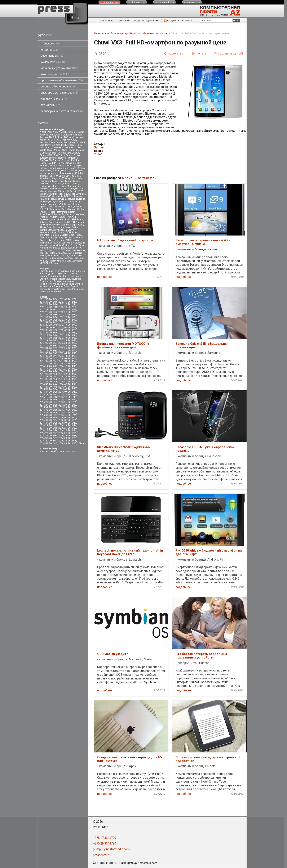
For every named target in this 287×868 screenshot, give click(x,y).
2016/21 (63, 428)
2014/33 (63, 377)
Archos (43, 140)
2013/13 (44, 335)
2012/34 (53, 317)
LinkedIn (58, 184)
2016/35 (72, 436)
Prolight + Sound (58, 217)
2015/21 (63, 400)
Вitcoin (43, 256)
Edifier (62, 155)
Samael (50, 271)
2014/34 (72, 377)
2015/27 (44, 405)
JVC (79, 176)
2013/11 (63, 333)
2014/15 (53, 366)
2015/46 (72, 415)
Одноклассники (74, 256)
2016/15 (44, 428)
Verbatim (44, 243)
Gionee (43, 168)
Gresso (81, 168)
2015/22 (72, 400)
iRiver (50, 176)
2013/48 (63, 356)
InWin (63, 173)
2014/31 (44, 377)
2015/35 (44, 410)
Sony (50, 230)
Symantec (44, 235)
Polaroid (69, 214)
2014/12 (63, 364)
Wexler (82, 245)
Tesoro (54, 263)
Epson (77, 155)
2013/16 (72, 335)
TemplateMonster (59, 235)
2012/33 (44, 317)
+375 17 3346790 (105, 838)
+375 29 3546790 (105, 843)
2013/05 (44, 330)
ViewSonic (80, 243)
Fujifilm (75, 160)
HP (62, 171)
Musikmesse (76, 196)
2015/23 (44, 402)
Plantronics (61, 212)
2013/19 (63, 338)
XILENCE (59, 251)
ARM (59, 140)
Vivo (42, 245)
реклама (72, 451)
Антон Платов (70, 274)
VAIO (69, 240)
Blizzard (56, 145)
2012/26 (53, 312)
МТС (62, 256)
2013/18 (53, 338)
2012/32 (72, 315)
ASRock (66, 140)
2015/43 (44, 415)
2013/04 (72, 328)
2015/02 (72, 387)
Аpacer (65, 253)
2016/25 (63, 430)
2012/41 (44, 322)
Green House (70, 168)
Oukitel (69, 207)
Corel (65, 150)
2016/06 (72, 420)
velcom (76, 240)
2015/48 (53, 418)
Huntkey (44, 261)
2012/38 (53, 320)
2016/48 (81, 443)
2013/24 (63, 340)
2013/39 (53, 351)
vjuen (57, 271)
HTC (67, 171)
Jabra (62, 176)
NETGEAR (45, 263)
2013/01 (44, 328)
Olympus (51, 204)
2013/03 (63, 328)
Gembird (44, 166)
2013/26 (44, 343)
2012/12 (72, 302)
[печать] (199, 54)
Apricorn (80, 137)
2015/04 (53, 389)
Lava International (49, 181)
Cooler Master (54, 150)
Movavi (43, 196)
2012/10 (53, 302)
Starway (72, 230)
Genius (53, 166)
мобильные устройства (60, 68)
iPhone (43, 176)
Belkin (59, 142)
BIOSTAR (80, 142)
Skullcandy (59, 227)
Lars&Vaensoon (75, 261)
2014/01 (72, 356)
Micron (43, 191)
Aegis (81, 132)
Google (58, 168)
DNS (50, 155)
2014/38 (72, 379)
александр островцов (51, 274)
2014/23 (44, 371)
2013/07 (63, 330)
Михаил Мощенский (64, 284)
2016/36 (44, 438)
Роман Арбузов (62, 286)
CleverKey (57, 148)
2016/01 (63, 418)
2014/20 (53, 369)
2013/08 (72, 330)
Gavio (69, 163)
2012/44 (72, 322)
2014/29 (63, 374)
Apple (72, 137)
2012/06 (53, 299)
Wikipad (44, 248)
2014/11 (53, 364)
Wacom (48, 245)
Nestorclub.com (147, 863)
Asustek (44, 142)
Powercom (79, 214)
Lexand (77, 181)
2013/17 (44, 338)
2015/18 (72, 397)
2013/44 (63, 353)
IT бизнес (50, 44)
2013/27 (53, 343)
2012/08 (72, 299)
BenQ (66, 142)
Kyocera (72, 178)
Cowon (72, 150)
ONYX (60, 204)
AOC (66, 137)
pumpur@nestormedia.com (111, 849)
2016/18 (53, 428)
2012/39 (63, 320)
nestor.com (110, 2)
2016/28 (44, 433)
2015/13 (63, 395)
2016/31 (72, 433)
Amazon (44, 137)
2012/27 (63, 312)
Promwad (71, 217)
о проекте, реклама (147, 20)
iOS (77, 173)
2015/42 (72, 413)
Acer (50, 132)
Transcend (78, 237)
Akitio (52, 135)
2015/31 (44, 407)
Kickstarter (45, 178)
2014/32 (53, 377)
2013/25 (72, 340)
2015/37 (63, 410)
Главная (99, 33)
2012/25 (44, 312)
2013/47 (53, 356)
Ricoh (68, 219)
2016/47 (72, 443)
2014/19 (44, 369)
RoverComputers (57, 222)
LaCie (80, 178)
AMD (51, 137)
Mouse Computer (77, 194)
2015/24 (53, 402)
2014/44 (53, 384)
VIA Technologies (65, 243)
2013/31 (53, 346)
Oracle (49, 207)
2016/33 (53, 436)
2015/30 (72, 405)
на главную (107, 20)
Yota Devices (79, 251)
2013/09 (44, 333)
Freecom (66, 160)
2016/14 (72, 425)
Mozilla (59, 196)
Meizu (81, 186)
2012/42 (53, 322)
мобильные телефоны (154, 33)
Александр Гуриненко (73, 271)
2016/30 (63, 433)
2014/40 (53, 382)
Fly (50, 160)
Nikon (58, 199)
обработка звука (54, 99)
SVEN (68, 232)
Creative (80, 150)
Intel (57, 173)
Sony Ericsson (60, 230)
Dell (70, 153)
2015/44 (53, 415)
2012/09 (44, 302)
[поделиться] (174, 54)
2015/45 (63, 415)
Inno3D (52, 261)
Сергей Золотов (56, 289)
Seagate (65, 225)
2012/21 (44, 310)
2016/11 (44, 425)
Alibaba (68, 135)
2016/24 (53, 430)
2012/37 (44, 320)
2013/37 (72, 348)
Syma (74, 232)
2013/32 (63, 346)
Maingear (72, 186)
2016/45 (53, 443)
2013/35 (53, 348)
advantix (73, 132)
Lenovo (69, 181)
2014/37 (63, 379)
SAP (51, 225)
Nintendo (67, 199)
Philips (43, 212)
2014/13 (72, 364)
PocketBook (45, 214)
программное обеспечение (62, 80)
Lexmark (44, 184)
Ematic (69, 155)
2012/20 (72, 307)
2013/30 (44, 346)
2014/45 (63, 384)
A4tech (43, 132)
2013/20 (72, 338)
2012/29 (44, 315)
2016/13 (63, 425)
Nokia (75, 199)
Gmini (51, 168)
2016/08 (53, 423)
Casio (80, 145)
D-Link (43, 153)
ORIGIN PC (59, 207)
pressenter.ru (102, 855)
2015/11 (44, 395)
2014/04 (63, 359)
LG (51, 184)
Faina (42, 271)
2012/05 (44, 299)
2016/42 (63, 441)
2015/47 (44, 418)
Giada (68, 166)
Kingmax (61, 261)
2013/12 (72, 333)
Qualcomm (45, 219)
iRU (56, 176)
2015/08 (53, 392)
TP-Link (67, 237)
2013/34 (44, 348)
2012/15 (63, 304)
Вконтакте (53, 256)
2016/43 (72, 441)
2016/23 (44, 430)
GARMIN (52, 163)
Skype (68, 227)
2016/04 (53, 420)
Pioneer (51, 212)
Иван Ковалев (67, 279)
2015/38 (72, 410)
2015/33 (63, 407)
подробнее (105, 277)
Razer (61, 219)
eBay (55, 155)
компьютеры (53, 62)
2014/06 (44, 361)
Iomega (70, 173)
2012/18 (53, 307)
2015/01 (63, 387)
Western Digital (70, 245)
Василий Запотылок (50, 276)
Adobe (65, 132)
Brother (65, 145)
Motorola (63, 194)
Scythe (57, 225)
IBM (81, 171)
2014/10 (44, 364)
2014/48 (53, 387)
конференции (59, 451)
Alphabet (77, 135)
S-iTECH (71, 222)
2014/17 (63, 366)
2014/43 (44, 384)
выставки (45, 451)
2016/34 (63, 436)
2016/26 (72, 430)
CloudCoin (69, 148)
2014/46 (72, 384)
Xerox (42, 251)
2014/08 (63, 361)
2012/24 (72, 310)
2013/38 (44, 351)
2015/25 (63, 402)
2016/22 (72, 428)
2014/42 (72, 382)
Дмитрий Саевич (49, 279)
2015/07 (44, 392)
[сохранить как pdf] (228, 54)
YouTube (44, 253)
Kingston (56, 178)
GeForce (77, 163)
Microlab (80, 189)
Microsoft (52, 191)
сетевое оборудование (59, 87)
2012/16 (72, 304)
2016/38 (63, 438)
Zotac (52, 253)
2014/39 (44, 382)
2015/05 (63, 389)
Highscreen (45, 171)
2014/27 (44, 374)
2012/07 (63, 299)
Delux (76, 153)
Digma (43, 155)
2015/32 (53, 407)
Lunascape (45, 186)
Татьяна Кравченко (50, 292)
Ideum (43, 173)
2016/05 (63, 420)
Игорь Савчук (54, 281)
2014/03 (53, 359)
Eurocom (44, 158)
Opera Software (72, 204)
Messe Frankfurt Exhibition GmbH (57, 189)
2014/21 (63, 369)
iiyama (50, 173)
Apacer (61, 258)
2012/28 (72, 312)
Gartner (61, 163)
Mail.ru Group (59, 186)
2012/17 (44, 307)
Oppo (42, 207)
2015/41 (63, 413)
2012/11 (63, 302)
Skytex (75, 227)
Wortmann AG (75, 248)
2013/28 (63, 343)
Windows (63, 248)
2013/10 (53, 333)
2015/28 (53, 405)
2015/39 (44, 413)
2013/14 (53, 335)
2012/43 (63, 322)
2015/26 (72, 402)
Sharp (73, 225)
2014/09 (72, 361)
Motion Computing (49, 194)
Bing (72, 142)
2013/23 (53, 340)
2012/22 (53, 310)
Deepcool (52, 153)
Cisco (42, 148)
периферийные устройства (62, 111)
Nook (52, 202)
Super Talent (58, 232)
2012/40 (72, 320)
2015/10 (72, 392)
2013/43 (53, 353)
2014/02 (44, 359)
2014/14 (44, 366)
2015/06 (72, 389)
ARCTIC (52, 140)
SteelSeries (45, 232)
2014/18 (72, 366)
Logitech (74, 184)
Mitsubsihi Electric (67, 191)
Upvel (62, 240)
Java (68, 176)
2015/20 (53, 400)
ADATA (57, 132)
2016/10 (72, 423)
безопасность (53, 56)
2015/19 (44, 400)
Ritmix (80, 219)
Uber (50, 240)
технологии (52, 105)
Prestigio (44, 217)
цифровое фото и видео (59, 93)
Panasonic (55, 209)
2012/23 (63, 310)
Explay (52, 158)
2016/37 (53, 438)
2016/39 (72, 438)
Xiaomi (50, 251)
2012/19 (63, 307)
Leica (61, 181)
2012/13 (44, 304)
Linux (66, 184)
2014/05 (72, 359)
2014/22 (72, 369)
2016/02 (72, 418)
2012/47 (63, 325)
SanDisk (44, 225)
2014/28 (53, 374)
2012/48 (72, 325)
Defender (62, 153)
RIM (74, 219)
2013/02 (53, 328)
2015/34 (72, 407)
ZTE (58, 253)
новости (124, 20)
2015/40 (53, 413)
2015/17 (63, 397)
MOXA (51, 196)
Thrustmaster (46, 237)
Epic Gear (79, 258)
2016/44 (44, 443)
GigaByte (76, 166)
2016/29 (53, 433)
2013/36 (63, 348)
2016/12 (53, 425)
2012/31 (63, 315)
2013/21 (44, 340)
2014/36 (53, 379)
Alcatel (60, 135)
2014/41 (63, 382)
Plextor (71, 212)
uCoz (56, 240)
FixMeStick (72, 158)
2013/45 (72, 353)
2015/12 (53, 395)
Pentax (81, 209)
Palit (47, 209)
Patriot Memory (69, 209)
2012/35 (63, 317)
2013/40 (63, 351)
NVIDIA (59, 202)
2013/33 (72, 346)
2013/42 (44, 353)
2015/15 (44, 397)
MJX (80, 191)
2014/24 (53, 371)
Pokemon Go (58, 214)
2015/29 (63, 405)
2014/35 (44, 379)
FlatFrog (44, 160)
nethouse (50, 199)
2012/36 (72, 317)
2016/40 (44, 441)
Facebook (61, 158)
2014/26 (72, 371)
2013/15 (63, 335)
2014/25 (63, 371)
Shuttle (80, 225)
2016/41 (53, 441)
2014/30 (72, 374)
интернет (50, 50)
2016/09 (63, 423)
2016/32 (44, 436)
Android (59, 137)
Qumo (54, 219)
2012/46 (53, 325)
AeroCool (44, 135)
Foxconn (57, 160)
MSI (66, 196)
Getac (61, 166)
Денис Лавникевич (73, 276)
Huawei (74, 171)
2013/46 (44, 356)
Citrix (49, 148)
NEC (42, 199)
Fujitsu (43, 163)
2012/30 (53, 315)
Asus (74, 140)
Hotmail (56, 171)
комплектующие (55, 74)
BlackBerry (45, 145)
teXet (71, 235)
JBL (74, 176)
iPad (82, 173)
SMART (43, 230)
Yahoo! (68, 251)
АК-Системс (76, 253)
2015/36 (53, 410)
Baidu (52, 142)
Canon (72, 145)
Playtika (44, 258)
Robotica (44, 222)
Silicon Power (46, 227)
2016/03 (44, 420)
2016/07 (44, 423)
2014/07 (53, 361)
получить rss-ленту (178, 20)
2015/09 (63, 392)
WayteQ (57, 245)
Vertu (53, 243)
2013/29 (72, 343)
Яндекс (52, 258)
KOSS (64, 178)
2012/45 (44, 325)
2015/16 (53, 397)
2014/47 (44, 387)
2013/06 (53, 330)
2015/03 (44, 389)
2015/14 (72, 395)
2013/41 (72, 351)
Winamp (53, 248)
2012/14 (53, 304)
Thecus (79, 235)
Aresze (69, 258)
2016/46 (63, 443)
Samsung (80, 222)
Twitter (43, 240)
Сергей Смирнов (75, 289)
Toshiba (58, 237)
